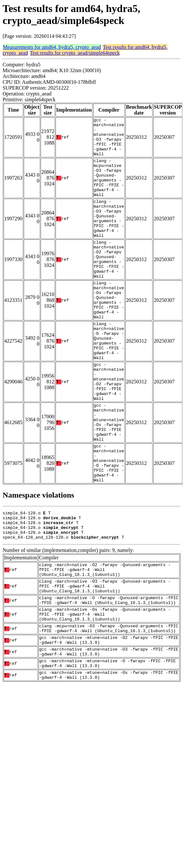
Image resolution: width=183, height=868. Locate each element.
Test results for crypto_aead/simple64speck (75, 53)
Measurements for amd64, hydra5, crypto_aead (52, 47)
